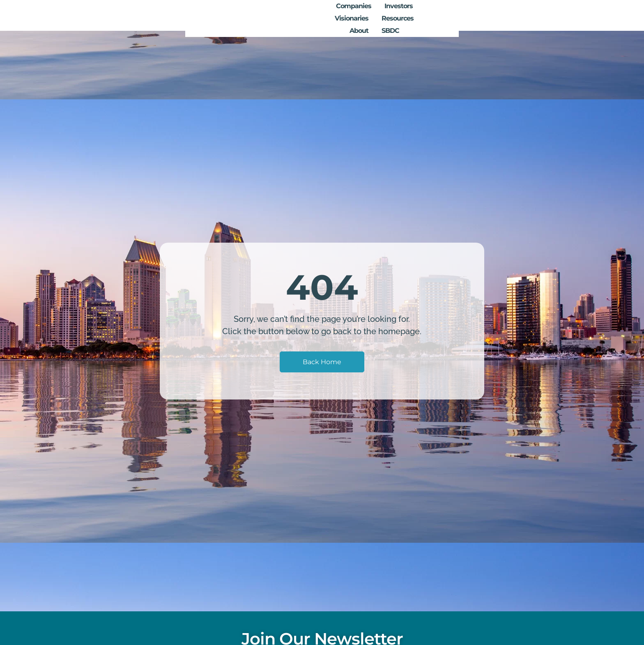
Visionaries (425, 15)
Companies (336, 15)
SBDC (541, 15)
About (509, 15)
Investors (381, 15)
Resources (471, 15)
